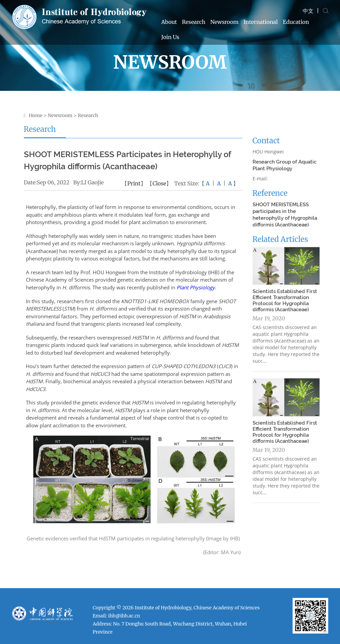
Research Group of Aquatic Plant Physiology (285, 165)
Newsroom (225, 22)
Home (36, 115)
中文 (308, 11)
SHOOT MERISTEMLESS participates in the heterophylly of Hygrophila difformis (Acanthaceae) (285, 215)
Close (159, 183)
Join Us (171, 37)
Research (194, 22)
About (169, 22)
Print (134, 183)
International (261, 22)
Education (296, 22)
